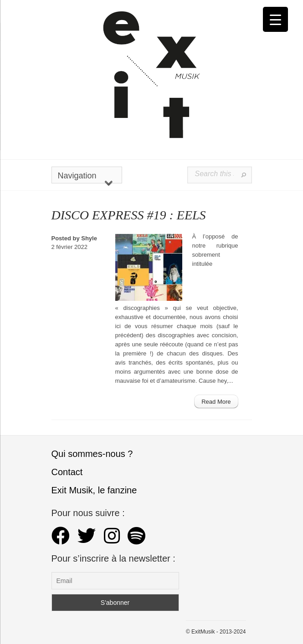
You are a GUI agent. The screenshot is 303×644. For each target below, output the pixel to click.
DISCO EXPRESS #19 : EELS (129, 215)
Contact (67, 472)
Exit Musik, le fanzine (94, 490)
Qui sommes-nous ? (92, 454)
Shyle (89, 238)
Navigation (85, 177)
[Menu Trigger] (275, 19)
